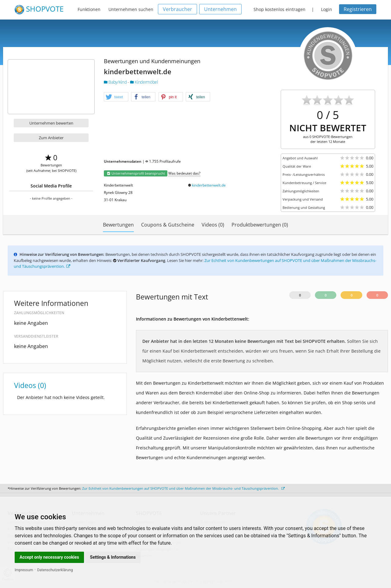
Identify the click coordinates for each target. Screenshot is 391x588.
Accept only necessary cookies (49, 557)
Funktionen (89, 9)
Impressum (24, 570)
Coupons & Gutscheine (168, 225)
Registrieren (358, 9)
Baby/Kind (116, 82)
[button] (116, 97)
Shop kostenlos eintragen (280, 9)
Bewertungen (118, 225)
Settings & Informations (113, 557)
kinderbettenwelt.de (209, 185)
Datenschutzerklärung (55, 570)
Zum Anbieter (51, 138)
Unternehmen (220, 9)
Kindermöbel (144, 82)
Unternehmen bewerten (51, 123)
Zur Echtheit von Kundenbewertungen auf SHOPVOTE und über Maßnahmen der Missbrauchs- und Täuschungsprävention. (183, 488)
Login (327, 9)
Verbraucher (177, 9)
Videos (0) (213, 225)
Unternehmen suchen (131, 9)
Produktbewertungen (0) (260, 225)
